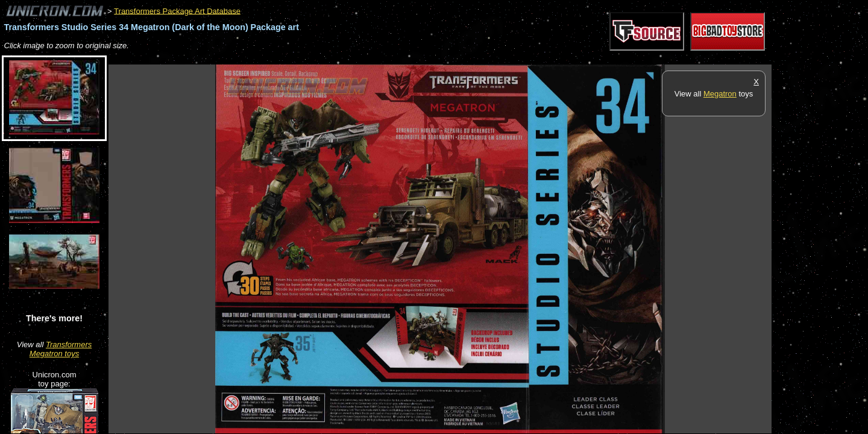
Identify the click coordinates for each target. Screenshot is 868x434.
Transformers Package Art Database (177, 11)
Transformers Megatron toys (61, 349)
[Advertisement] (328, 58)
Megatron (720, 94)
